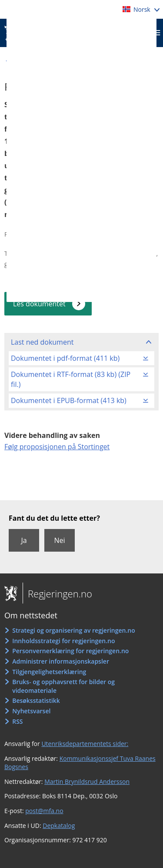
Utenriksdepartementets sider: (85, 744)
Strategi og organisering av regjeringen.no (74, 630)
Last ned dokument (42, 342)
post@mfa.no (44, 811)
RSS (17, 721)
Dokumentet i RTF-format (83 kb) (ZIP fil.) (71, 379)
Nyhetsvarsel (31, 711)
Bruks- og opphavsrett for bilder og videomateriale (63, 686)
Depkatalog (59, 826)
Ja (24, 540)
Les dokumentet (39, 304)
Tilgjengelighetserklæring (49, 672)
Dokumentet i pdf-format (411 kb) (65, 358)
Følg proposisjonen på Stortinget (57, 447)
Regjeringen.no (57, 593)
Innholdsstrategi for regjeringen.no (63, 641)
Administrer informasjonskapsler (61, 661)
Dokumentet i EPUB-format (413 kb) (69, 400)
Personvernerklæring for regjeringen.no (70, 651)
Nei (59, 540)
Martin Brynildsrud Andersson (87, 782)
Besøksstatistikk (36, 700)
